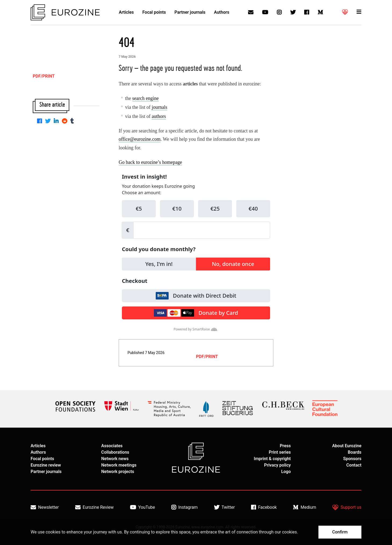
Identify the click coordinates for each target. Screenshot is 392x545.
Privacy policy (277, 465)
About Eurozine (347, 446)
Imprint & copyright (272, 459)
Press (285, 446)
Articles (126, 12)
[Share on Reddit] (66, 122)
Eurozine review (46, 465)
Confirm (340, 532)
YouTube (142, 507)
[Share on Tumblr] (73, 122)
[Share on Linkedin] (57, 122)
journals (159, 107)
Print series (280, 452)
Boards (355, 452)
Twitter (224, 507)
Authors (222, 12)
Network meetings (119, 465)
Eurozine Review (95, 507)
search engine (146, 98)
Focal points (154, 12)
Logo (286, 472)
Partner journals (190, 12)
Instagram (184, 507)
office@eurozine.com (140, 139)
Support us (347, 507)
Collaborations (115, 452)
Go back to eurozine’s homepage (150, 162)
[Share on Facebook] (41, 122)
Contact (354, 465)
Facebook (264, 507)
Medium (304, 507)
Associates (112, 446)
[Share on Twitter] (49, 122)
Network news (115, 459)
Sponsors (352, 459)
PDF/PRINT (207, 357)
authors (159, 116)
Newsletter (45, 507)
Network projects (118, 472)
